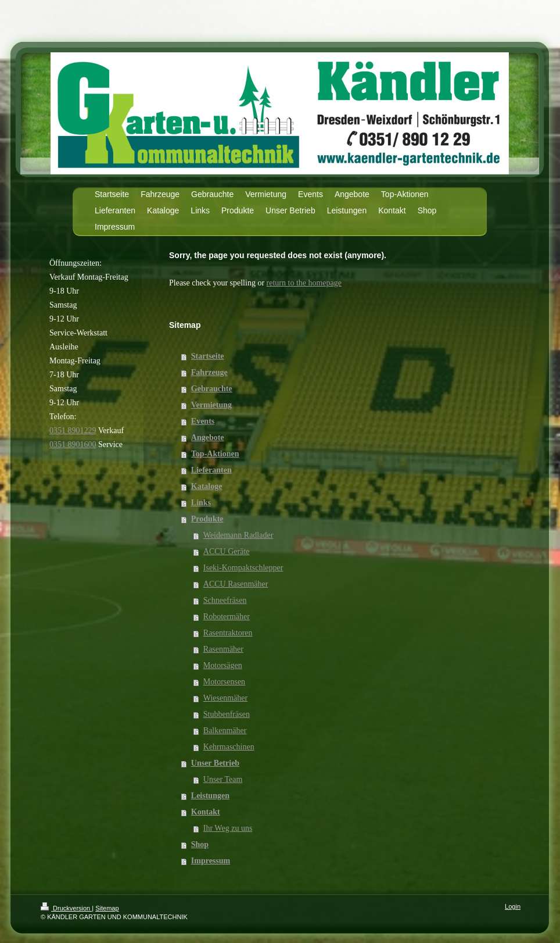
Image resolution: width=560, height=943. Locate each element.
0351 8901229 (73, 431)
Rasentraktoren (228, 633)
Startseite (208, 356)
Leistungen (210, 796)
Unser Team (223, 779)
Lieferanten (211, 470)
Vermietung (211, 405)
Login (513, 906)
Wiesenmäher (225, 698)
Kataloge (207, 486)
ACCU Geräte (227, 551)
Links (201, 503)
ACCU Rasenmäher (236, 584)
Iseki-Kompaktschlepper (243, 568)
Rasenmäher (223, 649)
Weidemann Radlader (238, 535)
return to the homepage (304, 283)
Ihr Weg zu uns (228, 828)
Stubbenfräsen (227, 714)
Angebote (208, 437)
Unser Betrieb (215, 763)
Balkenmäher (225, 731)
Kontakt (206, 812)
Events (203, 421)
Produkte (207, 519)
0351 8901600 (73, 444)
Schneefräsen (225, 600)
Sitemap (107, 908)
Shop (200, 844)
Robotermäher (227, 617)
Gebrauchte (212, 389)
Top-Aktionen (215, 454)
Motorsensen (224, 682)
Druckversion (66, 908)
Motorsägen (223, 665)
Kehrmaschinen (229, 747)
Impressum (211, 861)
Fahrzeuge (209, 372)
